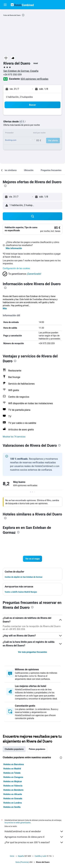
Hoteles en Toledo (12, 773)
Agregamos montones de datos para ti (34, 837)
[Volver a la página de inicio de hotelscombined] (22, 5)
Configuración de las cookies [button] (16, 268)
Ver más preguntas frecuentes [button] (33, 652)
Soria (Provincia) (22, 862)
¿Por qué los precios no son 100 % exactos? (34, 842)
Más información (14, 248)
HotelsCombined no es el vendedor (34, 831)
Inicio (12, 856)
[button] (5, 5)
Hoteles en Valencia (13, 786)
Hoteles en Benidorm (13, 790)
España (21, 856)
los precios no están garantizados (18, 823)
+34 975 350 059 (12, 75)
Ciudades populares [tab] (14, 749)
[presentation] (23, 15)
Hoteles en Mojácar (13, 781)
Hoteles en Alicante (13, 794)
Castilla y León (41, 856)
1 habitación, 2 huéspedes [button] (19, 97)
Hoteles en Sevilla (12, 807)
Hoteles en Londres (13, 803)
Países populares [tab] (37, 749)
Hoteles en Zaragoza (13, 777)
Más (5, 308)
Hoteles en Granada (13, 798)
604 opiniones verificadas (35, 79)
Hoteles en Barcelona (14, 764)
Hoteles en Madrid (12, 769)
